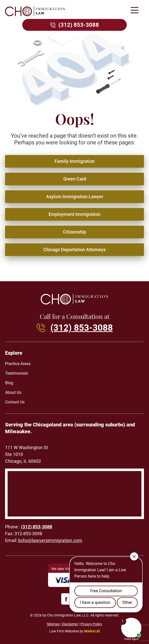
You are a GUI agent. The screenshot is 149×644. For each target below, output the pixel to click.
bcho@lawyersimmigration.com (50, 540)
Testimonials (17, 373)
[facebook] (67, 599)
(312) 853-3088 (79, 25)
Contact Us (15, 402)
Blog (9, 383)
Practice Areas (18, 364)
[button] (134, 11)
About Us (13, 392)
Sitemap (53, 624)
